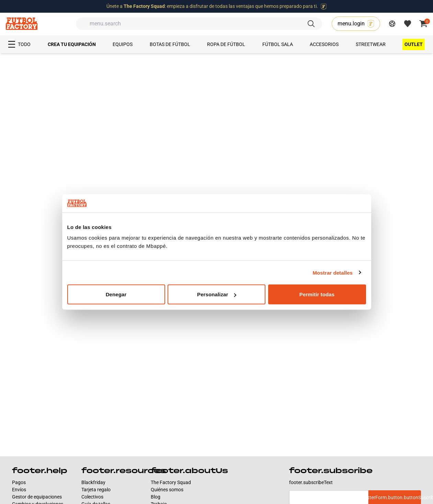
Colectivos (92, 497)
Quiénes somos (167, 490)
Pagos (19, 482)
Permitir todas (317, 294)
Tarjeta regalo (96, 490)
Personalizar (217, 294)
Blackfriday (93, 482)
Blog (156, 497)
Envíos (19, 490)
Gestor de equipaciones (37, 497)
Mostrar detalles (333, 272)
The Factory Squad (171, 482)
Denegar (116, 294)
